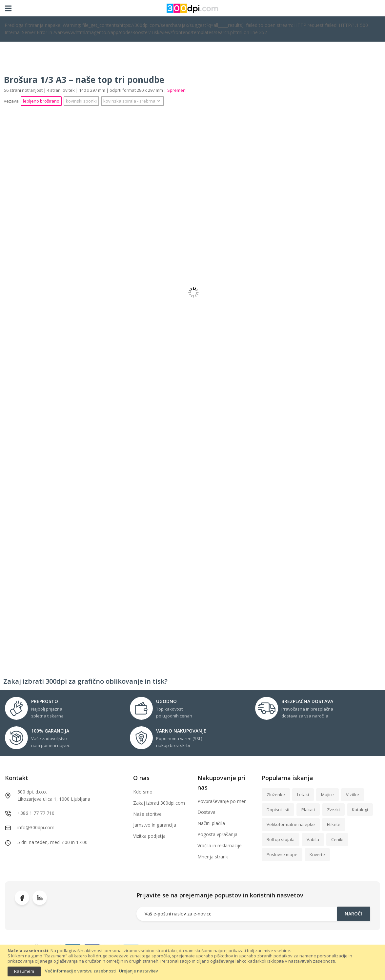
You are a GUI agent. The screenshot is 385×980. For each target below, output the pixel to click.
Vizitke (353, 794)
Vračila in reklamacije (220, 845)
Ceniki (337, 839)
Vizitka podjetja (149, 836)
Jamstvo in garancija (155, 825)
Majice (327, 794)
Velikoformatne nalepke (291, 824)
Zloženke (276, 794)
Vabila (313, 839)
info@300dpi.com (36, 827)
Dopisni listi (278, 810)
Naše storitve (147, 814)
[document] (192, 962)
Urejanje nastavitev (139, 971)
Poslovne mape (282, 854)
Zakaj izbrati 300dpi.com (159, 803)
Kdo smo (143, 792)
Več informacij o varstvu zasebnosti (80, 971)
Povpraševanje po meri (222, 801)
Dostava (206, 812)
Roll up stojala (281, 839)
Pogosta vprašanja (217, 834)
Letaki (303, 794)
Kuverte (317, 854)
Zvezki (333, 810)
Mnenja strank (213, 857)
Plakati (308, 810)
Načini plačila (211, 823)
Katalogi (360, 810)
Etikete (334, 824)
